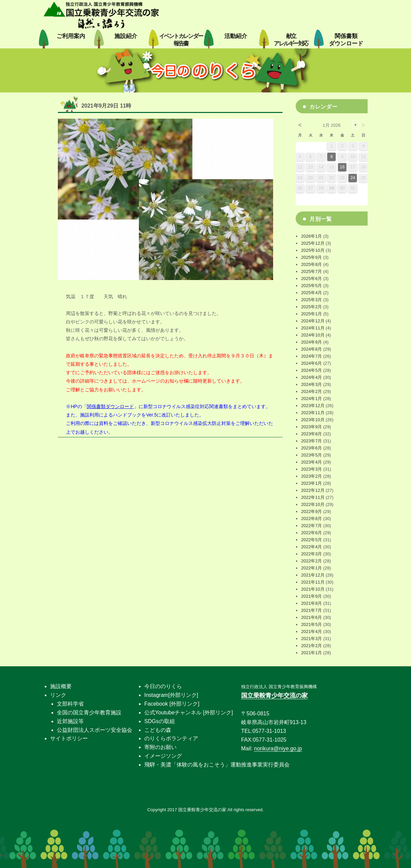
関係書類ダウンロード (110, 406)
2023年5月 (311, 455)
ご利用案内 (71, 36)
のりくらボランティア (171, 738)
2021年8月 (311, 603)
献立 (291, 40)
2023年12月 (313, 406)
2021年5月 (311, 624)
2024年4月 (311, 377)
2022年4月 (311, 547)
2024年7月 (311, 356)
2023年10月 (313, 420)
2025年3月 (311, 300)
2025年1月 (311, 314)
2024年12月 (313, 321)
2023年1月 (311, 483)
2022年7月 (311, 526)
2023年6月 (311, 448)
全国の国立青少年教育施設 (89, 713)
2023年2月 (311, 476)
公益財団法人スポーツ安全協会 (95, 730)
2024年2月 (311, 391)
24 (353, 178)
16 (342, 167)
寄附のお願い (160, 747)
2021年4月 (311, 632)
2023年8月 (311, 434)
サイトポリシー (69, 738)
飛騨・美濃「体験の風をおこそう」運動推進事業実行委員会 (217, 765)
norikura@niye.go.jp (278, 748)
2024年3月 (311, 384)
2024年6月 (311, 363)
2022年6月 (311, 533)
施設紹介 (126, 36)
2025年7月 (311, 271)
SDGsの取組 (160, 721)
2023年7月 (311, 441)
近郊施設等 (70, 721)
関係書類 (346, 40)
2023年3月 (311, 469)
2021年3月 (311, 639)
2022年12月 (313, 490)
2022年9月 (311, 511)
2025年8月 (311, 264)
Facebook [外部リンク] (172, 704)
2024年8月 (311, 349)
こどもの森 (158, 730)
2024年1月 (311, 399)
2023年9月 (311, 427)
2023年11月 (313, 413)
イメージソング (163, 756)
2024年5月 (311, 370)
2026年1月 (311, 236)
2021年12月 (313, 575)
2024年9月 (311, 342)
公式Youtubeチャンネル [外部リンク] (189, 713)
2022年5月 (311, 540)
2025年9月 (311, 257)
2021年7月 (311, 610)
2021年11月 (313, 582)
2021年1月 (311, 653)
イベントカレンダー (181, 40)
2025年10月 (313, 250)
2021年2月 (311, 646)
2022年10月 (313, 504)
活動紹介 (236, 36)
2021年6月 (311, 617)
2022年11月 (313, 497)
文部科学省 (70, 704)
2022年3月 (311, 554)
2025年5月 (311, 286)
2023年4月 (311, 462)
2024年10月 (313, 335)
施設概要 (61, 686)
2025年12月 (313, 243)
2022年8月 (311, 519)
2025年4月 (311, 293)
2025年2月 (311, 307)
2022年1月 (311, 568)
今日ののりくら (163, 686)
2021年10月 (313, 589)
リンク (58, 695)
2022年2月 (311, 561)
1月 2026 (332, 125)
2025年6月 (311, 279)
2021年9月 (311, 596)
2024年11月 (313, 328)
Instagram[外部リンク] (171, 695)
